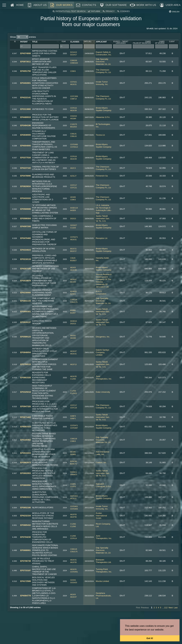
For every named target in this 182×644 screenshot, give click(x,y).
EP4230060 (25, 293)
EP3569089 (25, 209)
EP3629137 (25, 322)
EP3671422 (25, 417)
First (138, 608)
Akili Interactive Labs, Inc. (103, 453)
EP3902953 (25, 473)
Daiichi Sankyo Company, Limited (102, 352)
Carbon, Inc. (101, 462)
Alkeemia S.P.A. (103, 117)
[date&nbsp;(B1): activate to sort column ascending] (89, 45)
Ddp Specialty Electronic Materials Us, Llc (103, 62)
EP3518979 (25, 281)
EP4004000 (25, 146)
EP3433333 (25, 198)
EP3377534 (25, 158)
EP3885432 (25, 525)
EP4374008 (25, 53)
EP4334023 (25, 250)
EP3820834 (25, 186)
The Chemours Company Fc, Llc (103, 71)
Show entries (23, 37)
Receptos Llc (102, 238)
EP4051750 (25, 71)
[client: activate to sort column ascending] (173, 45)
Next (171, 608)
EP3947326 (25, 406)
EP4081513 (25, 497)
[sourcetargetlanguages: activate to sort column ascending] (122, 45)
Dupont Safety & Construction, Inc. (104, 53)
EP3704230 (25, 537)
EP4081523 (25, 427)
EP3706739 (25, 561)
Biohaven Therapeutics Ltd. (104, 561)
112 (166, 608)
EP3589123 (25, 337)
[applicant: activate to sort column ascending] (104, 45)
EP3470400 (25, 238)
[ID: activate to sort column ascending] (15, 45)
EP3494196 (25, 125)
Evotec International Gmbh (101, 516)
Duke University (103, 392)
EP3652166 (25, 508)
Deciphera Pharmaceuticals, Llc (104, 596)
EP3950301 (25, 312)
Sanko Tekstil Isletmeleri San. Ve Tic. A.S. (103, 218)
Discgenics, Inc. (103, 337)
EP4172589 (25, 581)
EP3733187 (25, 570)
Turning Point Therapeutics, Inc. (104, 570)
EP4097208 (25, 226)
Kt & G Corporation (101, 293)
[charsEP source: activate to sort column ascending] (162, 45)
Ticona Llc (100, 135)
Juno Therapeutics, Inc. (104, 378)
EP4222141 (25, 97)
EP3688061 (25, 550)
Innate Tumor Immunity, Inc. (102, 83)
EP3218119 (25, 259)
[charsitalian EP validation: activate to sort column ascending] (143, 45)
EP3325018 (25, 392)
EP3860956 (25, 485)
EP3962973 (25, 462)
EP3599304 (25, 218)
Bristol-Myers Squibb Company (104, 109)
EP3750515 (25, 364)
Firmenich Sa (102, 176)
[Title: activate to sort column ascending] (45, 45)
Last (176, 608)
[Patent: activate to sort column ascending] (26, 45)
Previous (145, 608)
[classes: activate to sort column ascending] (76, 45)
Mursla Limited (102, 581)
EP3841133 (25, 301)
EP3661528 (25, 378)
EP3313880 (25, 109)
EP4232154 (25, 516)
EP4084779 (25, 596)
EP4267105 (25, 269)
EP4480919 (25, 117)
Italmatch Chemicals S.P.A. (104, 485)
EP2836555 (25, 135)
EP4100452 (25, 440)
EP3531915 (25, 453)
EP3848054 (25, 352)
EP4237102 (25, 168)
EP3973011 (25, 62)
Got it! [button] (150, 638)
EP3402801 (25, 83)
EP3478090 (25, 176)
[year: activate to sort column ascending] (65, 45)
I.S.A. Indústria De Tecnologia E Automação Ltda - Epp (104, 209)
